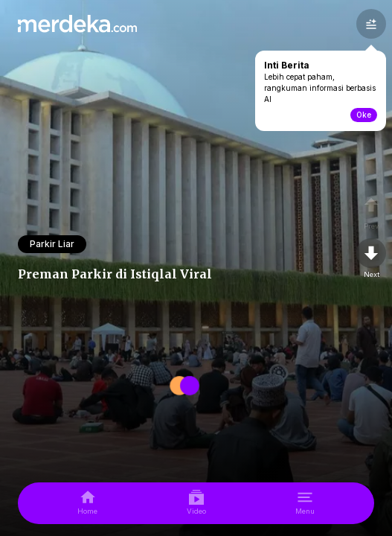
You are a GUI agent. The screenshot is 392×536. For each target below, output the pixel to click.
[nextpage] (371, 259)
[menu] (305, 503)
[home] (87, 503)
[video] (196, 503)
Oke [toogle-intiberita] (364, 115)
